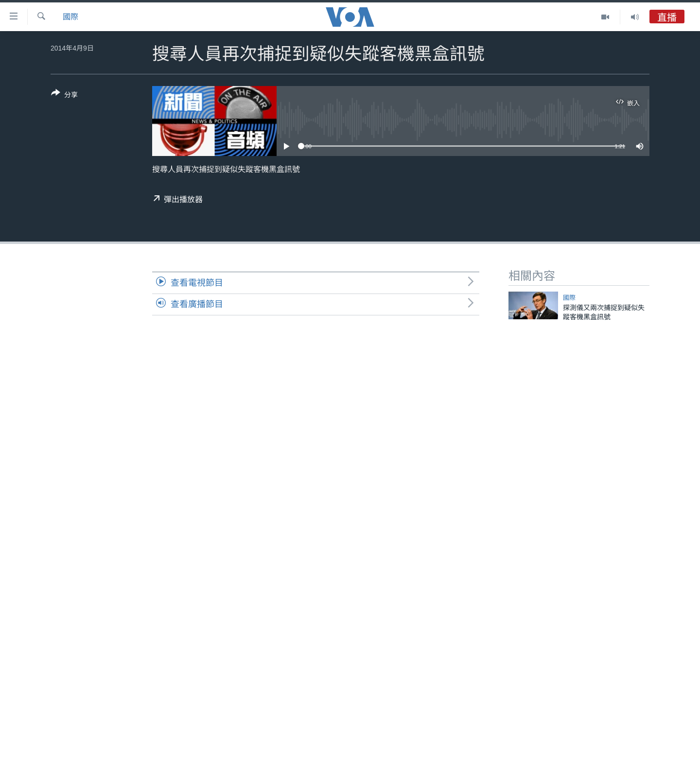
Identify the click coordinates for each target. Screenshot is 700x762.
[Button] (64, 96)
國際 (70, 17)
